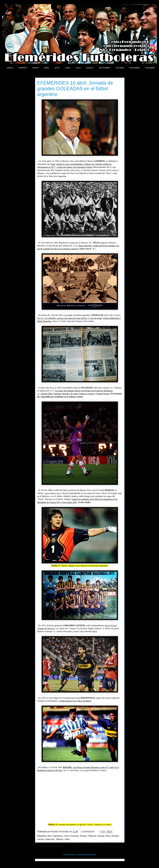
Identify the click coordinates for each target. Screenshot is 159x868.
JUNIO (68, 68)
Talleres (59, 839)
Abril (49, 836)
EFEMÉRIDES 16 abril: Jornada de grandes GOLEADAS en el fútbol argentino (75, 89)
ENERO (10, 68)
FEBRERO (23, 68)
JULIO (78, 68)
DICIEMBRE (150, 68)
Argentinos (58, 836)
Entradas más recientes (51, 846)
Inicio (83, 846)
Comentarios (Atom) (87, 855)
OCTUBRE (120, 68)
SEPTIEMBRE (105, 68)
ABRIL (47, 68)
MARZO (36, 68)
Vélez (67, 839)
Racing (101, 836)
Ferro (67, 836)
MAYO (57, 68)
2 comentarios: (88, 832)
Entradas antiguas (112, 846)
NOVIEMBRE (135, 68)
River (108, 836)
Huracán (75, 836)
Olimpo (83, 836)
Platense (92, 836)
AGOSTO (90, 68)
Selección (50, 839)
